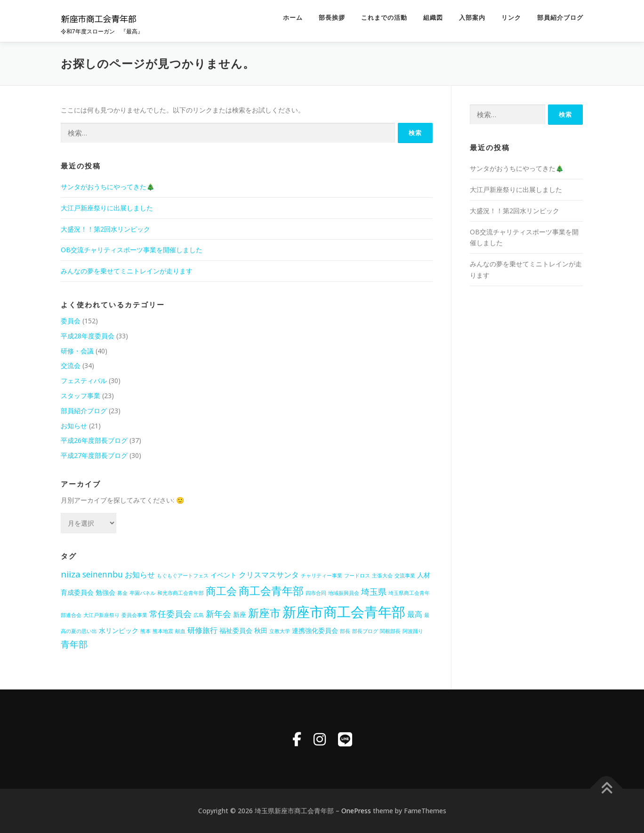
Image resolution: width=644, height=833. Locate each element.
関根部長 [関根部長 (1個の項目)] (390, 631)
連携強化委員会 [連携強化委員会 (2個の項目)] (315, 630)
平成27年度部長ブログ (94, 455)
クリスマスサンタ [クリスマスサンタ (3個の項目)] (269, 575)
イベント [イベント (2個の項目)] (224, 575)
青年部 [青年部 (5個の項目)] (74, 644)
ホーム (293, 18)
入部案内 (472, 18)
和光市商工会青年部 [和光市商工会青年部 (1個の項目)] (181, 593)
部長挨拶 (332, 18)
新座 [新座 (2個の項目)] (240, 614)
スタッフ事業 (80, 396)
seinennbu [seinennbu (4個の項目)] (103, 574)
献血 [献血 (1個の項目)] (180, 631)
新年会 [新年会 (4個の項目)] (218, 614)
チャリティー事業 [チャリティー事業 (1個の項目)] (322, 576)
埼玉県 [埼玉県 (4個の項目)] (374, 592)
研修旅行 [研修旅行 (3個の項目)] (202, 630)
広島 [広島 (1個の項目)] (199, 615)
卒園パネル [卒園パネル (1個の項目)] (142, 593)
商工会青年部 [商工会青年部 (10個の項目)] (271, 591)
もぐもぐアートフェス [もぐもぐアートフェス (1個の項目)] (183, 576)
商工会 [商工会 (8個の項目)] (221, 591)
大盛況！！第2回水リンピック (105, 229)
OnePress (356, 811)
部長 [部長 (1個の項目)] (345, 631)
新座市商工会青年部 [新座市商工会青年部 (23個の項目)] (344, 612)
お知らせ (74, 426)
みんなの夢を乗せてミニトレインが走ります (127, 271)
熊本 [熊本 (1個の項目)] (145, 631)
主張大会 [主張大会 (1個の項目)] (382, 576)
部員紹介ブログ (560, 18)
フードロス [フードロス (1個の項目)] (357, 576)
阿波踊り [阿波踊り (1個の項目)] (413, 631)
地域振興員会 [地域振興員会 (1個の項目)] (344, 593)
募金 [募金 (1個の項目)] (122, 593)
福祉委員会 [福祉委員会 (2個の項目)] (236, 630)
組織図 (433, 18)
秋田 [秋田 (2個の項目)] (261, 630)
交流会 (71, 365)
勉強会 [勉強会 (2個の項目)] (105, 592)
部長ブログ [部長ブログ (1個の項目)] (365, 631)
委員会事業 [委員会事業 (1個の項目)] (134, 615)
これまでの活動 (384, 18)
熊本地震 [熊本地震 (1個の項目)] (163, 631)
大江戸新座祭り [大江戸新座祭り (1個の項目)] (101, 615)
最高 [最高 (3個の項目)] (415, 614)
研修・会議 (77, 351)
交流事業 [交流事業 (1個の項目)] (405, 576)
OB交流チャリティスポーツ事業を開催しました (132, 250)
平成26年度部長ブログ (94, 440)
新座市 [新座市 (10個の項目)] (264, 613)
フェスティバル (84, 380)
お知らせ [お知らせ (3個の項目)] (140, 575)
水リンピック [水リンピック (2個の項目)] (119, 630)
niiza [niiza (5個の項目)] (71, 574)
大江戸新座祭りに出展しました (107, 208)
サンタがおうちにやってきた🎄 (108, 187)
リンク (511, 18)
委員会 (71, 321)
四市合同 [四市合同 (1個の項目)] (316, 593)
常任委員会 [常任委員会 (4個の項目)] (170, 614)
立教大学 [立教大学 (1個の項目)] (280, 631)
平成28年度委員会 (88, 336)
